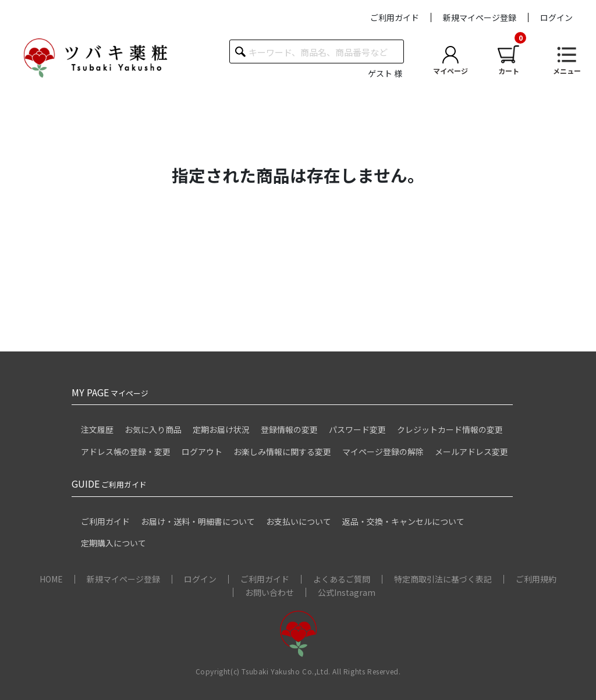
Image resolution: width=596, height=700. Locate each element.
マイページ (450, 71)
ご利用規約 (536, 579)
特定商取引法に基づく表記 (443, 579)
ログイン (556, 17)
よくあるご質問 (342, 579)
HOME (51, 579)
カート (509, 71)
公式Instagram (347, 592)
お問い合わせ (269, 592)
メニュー (567, 71)
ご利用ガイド (395, 17)
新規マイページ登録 (480, 17)
